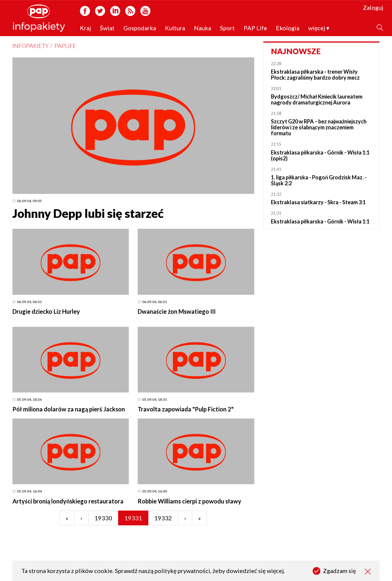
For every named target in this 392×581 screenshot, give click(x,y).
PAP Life (255, 28)
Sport (227, 28)
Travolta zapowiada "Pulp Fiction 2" (186, 409)
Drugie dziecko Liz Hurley (46, 311)
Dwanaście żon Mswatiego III (177, 311)
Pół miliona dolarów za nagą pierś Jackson (69, 409)
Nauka (203, 28)
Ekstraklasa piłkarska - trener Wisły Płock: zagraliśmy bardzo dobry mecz (315, 75)
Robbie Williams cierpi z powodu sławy (189, 501)
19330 (103, 518)
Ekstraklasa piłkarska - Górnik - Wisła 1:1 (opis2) (320, 155)
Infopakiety (30, 46)
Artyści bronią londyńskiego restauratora (68, 501)
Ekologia (288, 28)
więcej (319, 28)
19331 (133, 518)
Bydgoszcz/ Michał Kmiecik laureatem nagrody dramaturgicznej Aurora (317, 99)
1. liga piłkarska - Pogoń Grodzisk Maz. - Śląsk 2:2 (319, 180)
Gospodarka (140, 28)
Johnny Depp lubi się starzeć (88, 213)
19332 (163, 518)
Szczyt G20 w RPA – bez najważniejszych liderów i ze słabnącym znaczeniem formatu (319, 127)
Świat (107, 28)
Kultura (175, 28)
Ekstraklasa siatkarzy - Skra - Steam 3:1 (318, 202)
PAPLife (65, 46)
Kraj (85, 28)
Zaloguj (373, 8)
